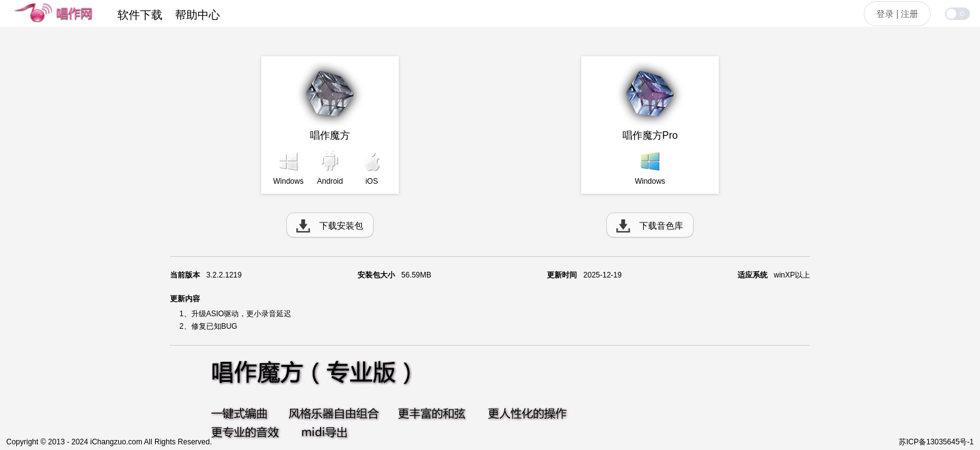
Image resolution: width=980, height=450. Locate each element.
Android (330, 181)
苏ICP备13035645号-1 (936, 442)
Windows (288, 181)
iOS (372, 181)
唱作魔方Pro (650, 135)
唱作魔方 (330, 135)
